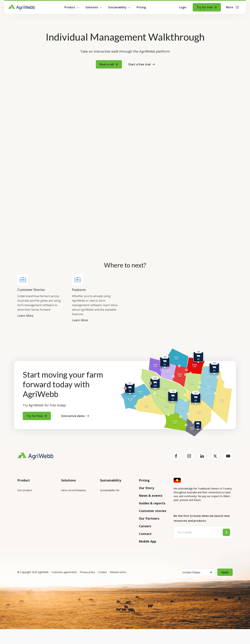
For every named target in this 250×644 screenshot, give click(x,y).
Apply (225, 587)
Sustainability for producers (116, 504)
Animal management (73, 510)
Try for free (207, 7)
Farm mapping (70, 500)
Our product (25, 490)
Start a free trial (142, 64)
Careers (145, 526)
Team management (73, 529)
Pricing (141, 7)
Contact (145, 534)
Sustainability (117, 7)
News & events (151, 496)
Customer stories (153, 511)
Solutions (92, 7)
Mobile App (148, 541)
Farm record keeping (74, 490)
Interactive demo (75, 416)
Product (70, 7)
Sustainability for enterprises (110, 492)
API (19, 543)
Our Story (146, 488)
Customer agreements (64, 587)
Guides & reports (152, 503)
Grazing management (74, 519)
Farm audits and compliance (71, 541)
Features (23, 510)
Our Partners (149, 518)
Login (183, 7)
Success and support (30, 534)
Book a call (109, 64)
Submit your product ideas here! (33, 522)
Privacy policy (87, 587)
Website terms (118, 587)
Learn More (25, 316)
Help (20, 553)
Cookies (102, 587)
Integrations (25, 500)
